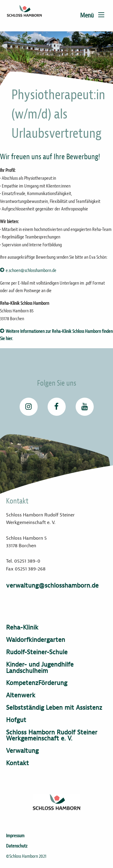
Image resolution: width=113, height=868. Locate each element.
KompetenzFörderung (37, 683)
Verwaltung (22, 751)
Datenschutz (17, 846)
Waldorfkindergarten (36, 640)
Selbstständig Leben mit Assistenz (54, 708)
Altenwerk (21, 695)
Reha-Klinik (22, 628)
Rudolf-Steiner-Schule (37, 652)
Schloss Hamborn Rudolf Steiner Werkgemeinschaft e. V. (52, 736)
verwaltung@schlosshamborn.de (52, 586)
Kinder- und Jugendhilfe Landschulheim (40, 668)
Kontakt (17, 763)
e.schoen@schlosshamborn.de (31, 270)
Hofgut (16, 720)
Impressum (15, 836)
